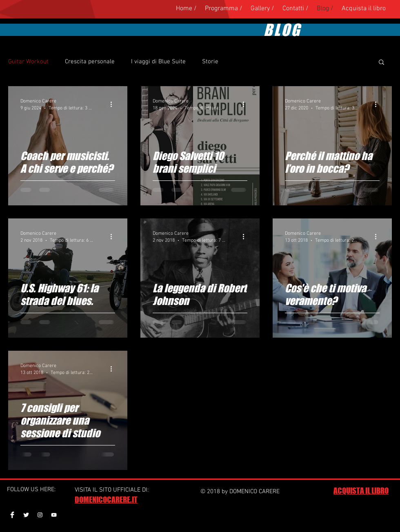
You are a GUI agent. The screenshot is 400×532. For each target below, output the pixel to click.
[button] (381, 63)
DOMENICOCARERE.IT (106, 500)
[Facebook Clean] (12, 515)
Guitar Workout (28, 62)
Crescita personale (90, 62)
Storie (210, 62)
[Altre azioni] (114, 104)
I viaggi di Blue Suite (158, 62)
